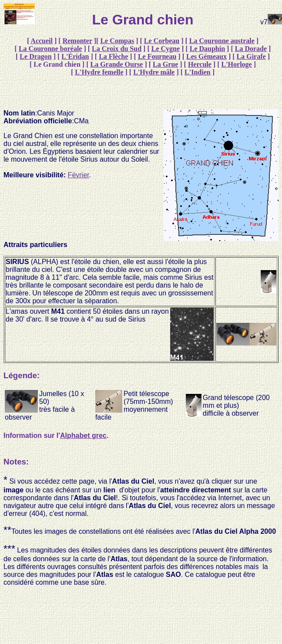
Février (79, 175)
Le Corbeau (162, 41)
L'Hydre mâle (154, 72)
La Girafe (251, 56)
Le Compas (117, 41)
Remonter (77, 41)
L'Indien (198, 72)
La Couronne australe (222, 41)
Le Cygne (166, 49)
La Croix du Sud (117, 49)
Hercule (200, 64)
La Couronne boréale (50, 49)
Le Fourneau (157, 56)
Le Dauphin (207, 49)
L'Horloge (236, 64)
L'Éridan (75, 56)
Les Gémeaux (206, 56)
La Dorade (251, 49)
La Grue (165, 64)
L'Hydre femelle (99, 72)
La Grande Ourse (117, 64)
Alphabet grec (83, 436)
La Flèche (113, 56)
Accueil (42, 41)
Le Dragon (35, 56)
